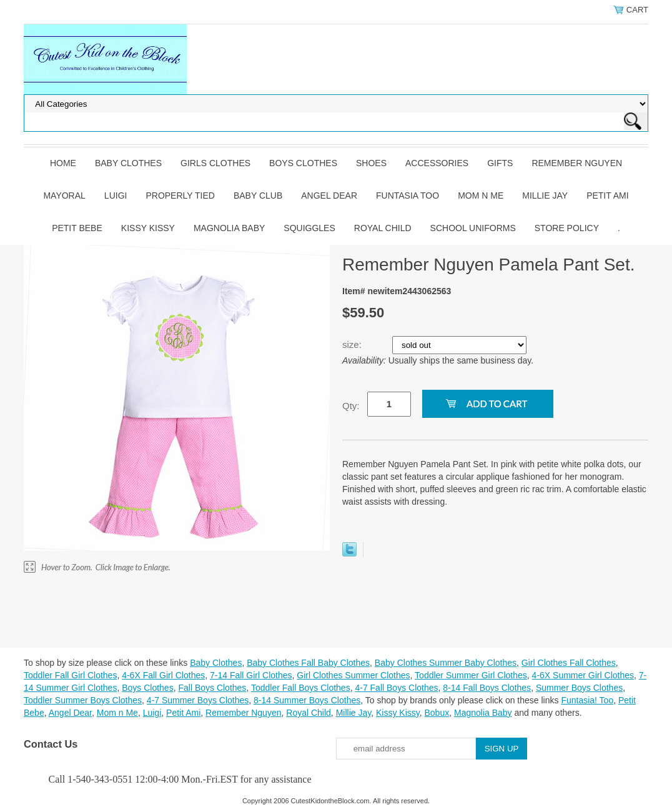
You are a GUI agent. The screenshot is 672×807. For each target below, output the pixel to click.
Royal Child (383, 228)
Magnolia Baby (229, 228)
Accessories (437, 163)
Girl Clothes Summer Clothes (353, 675)
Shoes (371, 163)
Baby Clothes (128, 163)
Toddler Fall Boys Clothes (301, 688)
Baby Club (258, 196)
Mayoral (64, 196)
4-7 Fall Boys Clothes (396, 688)
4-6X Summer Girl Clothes (583, 675)
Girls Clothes (215, 163)
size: (353, 344)
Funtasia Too (408, 196)
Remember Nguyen (577, 163)
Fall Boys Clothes (212, 688)
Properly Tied (180, 196)
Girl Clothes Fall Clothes (569, 663)
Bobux (437, 713)
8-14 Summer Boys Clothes (307, 700)
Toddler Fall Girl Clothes (70, 675)
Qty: (351, 406)
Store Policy (567, 228)
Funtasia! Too (587, 700)
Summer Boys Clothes (579, 688)
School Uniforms (473, 228)
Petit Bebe (77, 228)
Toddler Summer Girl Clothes (471, 675)
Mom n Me (481, 196)
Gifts (500, 163)
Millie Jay (545, 196)
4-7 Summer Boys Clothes (198, 700)
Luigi (116, 196)
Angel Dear (329, 196)
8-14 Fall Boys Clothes (487, 688)
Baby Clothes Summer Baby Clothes (446, 663)
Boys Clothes (303, 163)
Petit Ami (607, 196)
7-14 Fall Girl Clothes (251, 675)
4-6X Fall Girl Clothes (163, 675)
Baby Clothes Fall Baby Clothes (308, 663)
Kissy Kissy (148, 228)
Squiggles (309, 228)
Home (63, 163)
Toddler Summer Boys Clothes (83, 700)
